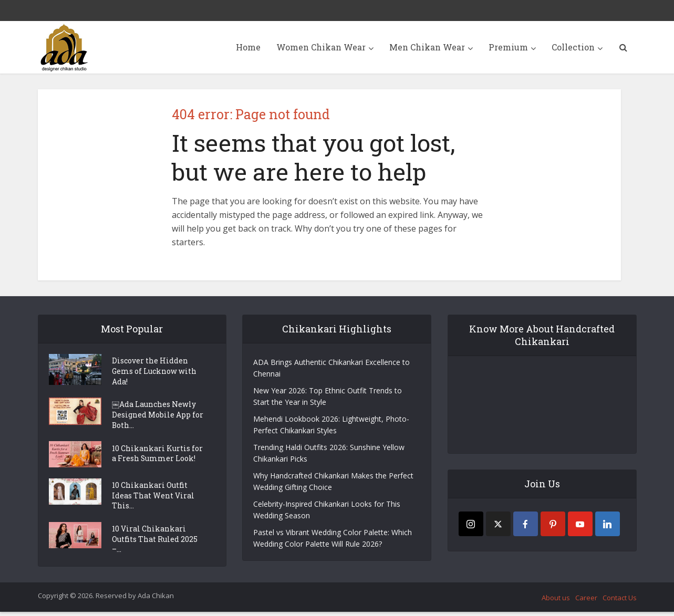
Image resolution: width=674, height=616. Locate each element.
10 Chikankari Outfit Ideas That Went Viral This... (153, 498)
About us (556, 601)
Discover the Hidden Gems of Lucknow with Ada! (154, 372)
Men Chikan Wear (427, 47)
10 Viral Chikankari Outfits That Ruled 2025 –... (155, 543)
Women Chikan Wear (321, 47)
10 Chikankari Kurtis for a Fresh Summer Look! (157, 456)
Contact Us (620, 601)
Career (586, 601)
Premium (508, 47)
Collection (573, 47)
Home (248, 47)
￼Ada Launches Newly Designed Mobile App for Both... (158, 417)
